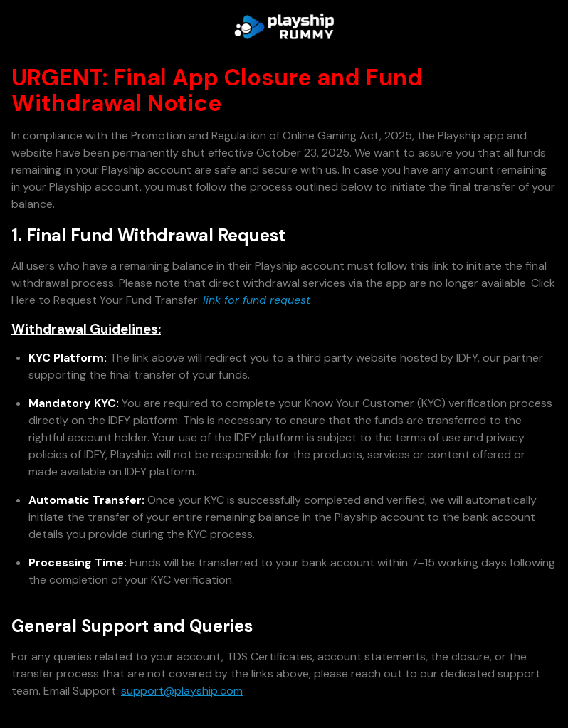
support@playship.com (182, 691)
